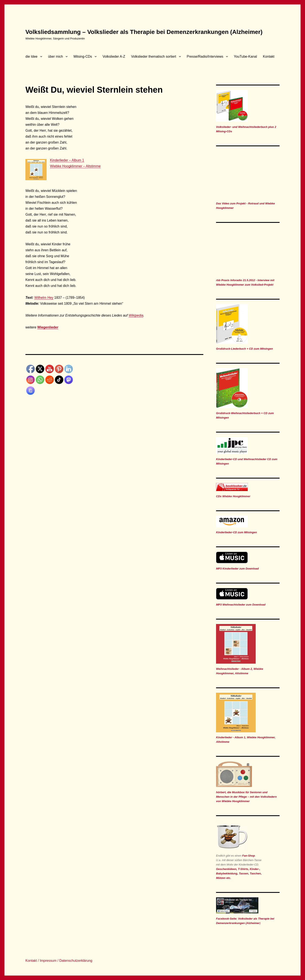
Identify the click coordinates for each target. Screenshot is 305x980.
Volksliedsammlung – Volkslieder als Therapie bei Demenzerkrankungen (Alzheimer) (144, 32)
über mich (55, 57)
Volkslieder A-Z (114, 57)
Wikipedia (136, 315)
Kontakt (269, 57)
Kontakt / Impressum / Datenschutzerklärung (59, 961)
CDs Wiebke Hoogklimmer (233, 496)
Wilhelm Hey (44, 298)
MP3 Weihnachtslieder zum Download (241, 605)
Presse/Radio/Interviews (205, 57)
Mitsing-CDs (83, 57)
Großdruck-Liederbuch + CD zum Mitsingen (244, 349)
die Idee (31, 57)
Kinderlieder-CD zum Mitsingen (236, 532)
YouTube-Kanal (245, 57)
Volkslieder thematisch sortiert (154, 57)
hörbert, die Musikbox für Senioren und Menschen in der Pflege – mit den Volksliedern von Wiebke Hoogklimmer (246, 797)
